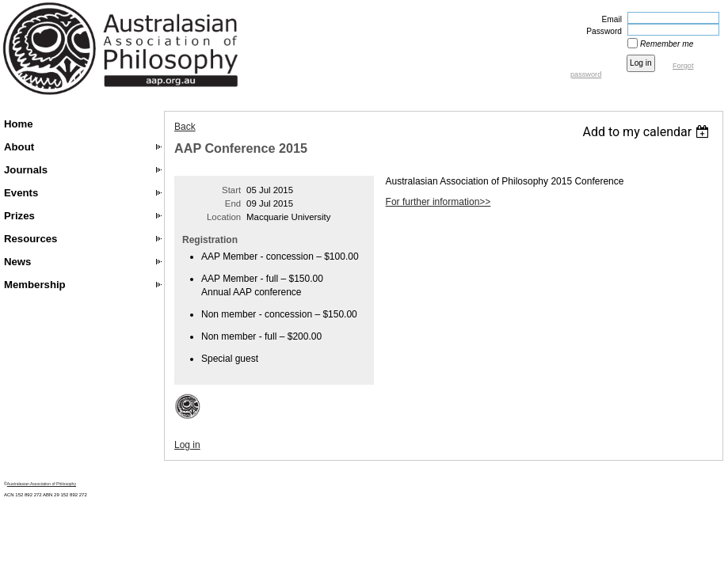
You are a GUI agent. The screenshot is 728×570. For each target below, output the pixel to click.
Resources (30, 239)
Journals (26, 170)
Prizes (19, 216)
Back (185, 127)
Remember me (667, 44)
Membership (35, 285)
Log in (187, 445)
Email (609, 19)
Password (601, 31)
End (233, 203)
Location (224, 217)
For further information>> (438, 202)
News (17, 262)
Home (19, 124)
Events (21, 193)
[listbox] (648, 132)
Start (231, 190)
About (19, 147)
